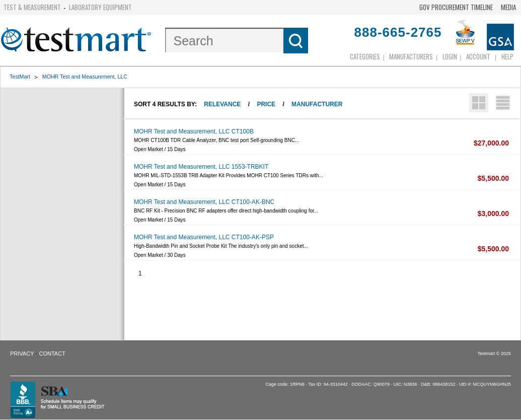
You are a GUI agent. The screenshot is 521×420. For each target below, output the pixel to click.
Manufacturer (317, 104)
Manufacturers (411, 56)
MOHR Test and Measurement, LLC (85, 77)
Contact (52, 354)
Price (266, 104)
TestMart (20, 77)
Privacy (22, 354)
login (450, 56)
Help (507, 56)
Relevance (222, 104)
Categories (365, 56)
